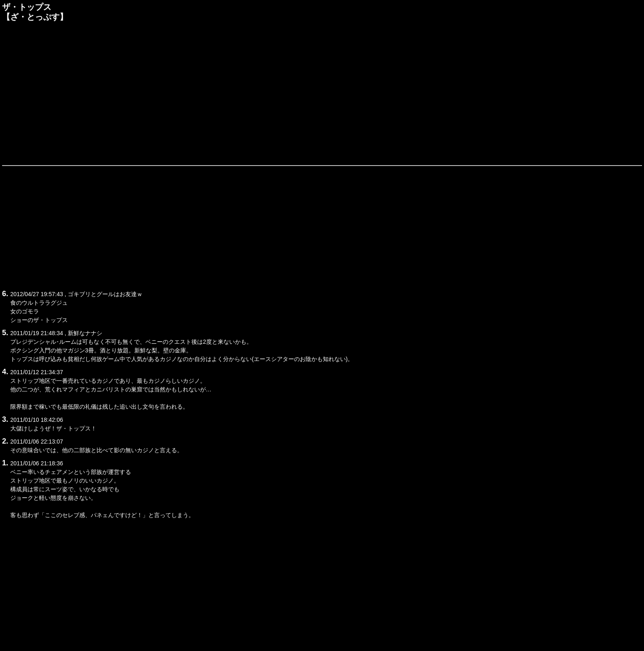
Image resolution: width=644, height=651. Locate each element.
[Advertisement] (322, 92)
